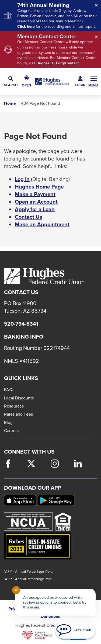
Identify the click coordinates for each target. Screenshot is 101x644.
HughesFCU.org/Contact (58, 63)
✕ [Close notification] (16, 590)
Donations (50, 617)
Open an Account (36, 202)
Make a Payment (35, 194)
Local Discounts (19, 398)
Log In (22, 179)
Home (10, 103)
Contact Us (29, 217)
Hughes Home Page (39, 187)
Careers (11, 430)
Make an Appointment (42, 224)
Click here (26, 27)
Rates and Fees (18, 414)
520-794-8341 (21, 324)
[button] (11, 81)
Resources (14, 406)
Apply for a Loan (35, 209)
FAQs (9, 389)
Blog (8, 422)
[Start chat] (75, 630)
